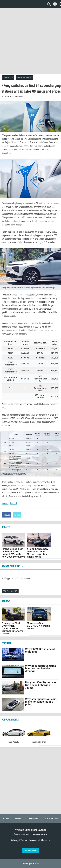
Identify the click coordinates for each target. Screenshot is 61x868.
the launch (23, 294)
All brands (51, 819)
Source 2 (13, 503)
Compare (33, 819)
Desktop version (30, 863)
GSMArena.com (39, 834)
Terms (24, 840)
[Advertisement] (30, 41)
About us (45, 840)
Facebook (6, 515)
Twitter (17, 515)
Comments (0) (8, 77)
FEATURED (7, 643)
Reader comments (13, 566)
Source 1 (5, 503)
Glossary (34, 840)
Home (6, 819)
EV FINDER (31, 850)
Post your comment (24, 77)
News (18, 819)
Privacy (15, 840)
